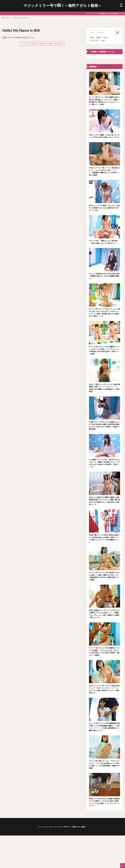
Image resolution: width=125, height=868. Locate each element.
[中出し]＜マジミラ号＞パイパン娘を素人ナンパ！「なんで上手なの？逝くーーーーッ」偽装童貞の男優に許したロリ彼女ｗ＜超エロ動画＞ (105, 177)
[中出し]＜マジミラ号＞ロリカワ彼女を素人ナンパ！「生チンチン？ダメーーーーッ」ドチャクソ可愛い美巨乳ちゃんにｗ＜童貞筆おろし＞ (105, 717)
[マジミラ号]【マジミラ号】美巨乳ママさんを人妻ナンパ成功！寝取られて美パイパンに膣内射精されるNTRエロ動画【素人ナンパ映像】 (105, 599)
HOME (7, 18)
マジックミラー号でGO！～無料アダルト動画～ (62, 5)
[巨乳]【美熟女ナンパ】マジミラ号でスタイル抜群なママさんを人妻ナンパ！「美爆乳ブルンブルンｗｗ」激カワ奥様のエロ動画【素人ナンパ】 (105, 638)
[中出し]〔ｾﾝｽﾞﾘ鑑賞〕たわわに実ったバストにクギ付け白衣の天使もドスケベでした (105, 139)
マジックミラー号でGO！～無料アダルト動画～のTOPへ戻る (42, 44)
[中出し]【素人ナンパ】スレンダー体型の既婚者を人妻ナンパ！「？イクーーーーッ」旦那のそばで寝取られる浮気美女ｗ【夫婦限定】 (105, 404)
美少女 (92, 37)
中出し (104, 41)
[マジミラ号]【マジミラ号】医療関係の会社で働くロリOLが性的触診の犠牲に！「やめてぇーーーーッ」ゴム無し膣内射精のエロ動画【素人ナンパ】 (105, 756)
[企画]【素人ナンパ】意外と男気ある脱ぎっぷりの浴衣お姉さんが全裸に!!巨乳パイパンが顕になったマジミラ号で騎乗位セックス (105, 560)
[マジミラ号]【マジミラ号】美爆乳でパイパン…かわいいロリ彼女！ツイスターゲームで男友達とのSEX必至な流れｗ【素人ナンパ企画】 (104, 364)
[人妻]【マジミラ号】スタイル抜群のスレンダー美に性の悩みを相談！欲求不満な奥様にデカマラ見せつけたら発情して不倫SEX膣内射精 (105, 443)
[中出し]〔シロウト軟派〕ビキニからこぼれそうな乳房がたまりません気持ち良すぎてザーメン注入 (105, 215)
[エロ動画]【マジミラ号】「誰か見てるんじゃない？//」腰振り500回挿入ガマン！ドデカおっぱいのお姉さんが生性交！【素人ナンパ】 (105, 482)
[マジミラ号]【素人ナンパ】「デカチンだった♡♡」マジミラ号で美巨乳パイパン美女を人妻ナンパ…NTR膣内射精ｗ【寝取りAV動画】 (105, 795)
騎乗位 (99, 37)
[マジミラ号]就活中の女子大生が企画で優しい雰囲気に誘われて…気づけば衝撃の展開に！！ (104, 288)
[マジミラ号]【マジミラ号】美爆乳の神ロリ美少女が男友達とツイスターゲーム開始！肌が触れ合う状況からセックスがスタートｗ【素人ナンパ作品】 (105, 102)
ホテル (105, 37)
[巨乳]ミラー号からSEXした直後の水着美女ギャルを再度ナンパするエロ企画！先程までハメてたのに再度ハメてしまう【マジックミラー (105, 834)
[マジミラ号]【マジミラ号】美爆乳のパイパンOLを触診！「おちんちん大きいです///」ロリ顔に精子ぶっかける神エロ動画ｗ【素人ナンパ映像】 (104, 677)
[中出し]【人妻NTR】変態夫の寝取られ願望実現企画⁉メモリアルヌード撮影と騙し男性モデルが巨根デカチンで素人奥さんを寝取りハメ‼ (105, 521)
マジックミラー (94, 41)
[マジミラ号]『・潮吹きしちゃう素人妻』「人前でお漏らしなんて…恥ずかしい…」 (104, 251)
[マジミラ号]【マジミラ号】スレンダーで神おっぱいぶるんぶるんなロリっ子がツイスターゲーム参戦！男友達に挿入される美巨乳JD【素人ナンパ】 (105, 325)
